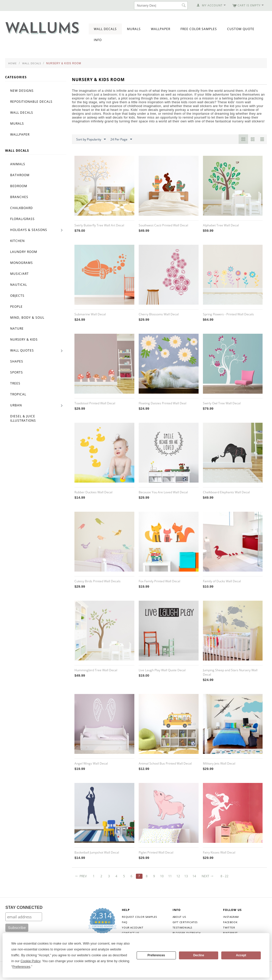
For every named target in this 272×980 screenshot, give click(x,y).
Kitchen (17, 241)
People (16, 307)
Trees (15, 383)
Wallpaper (161, 29)
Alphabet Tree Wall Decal (221, 225)
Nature (17, 328)
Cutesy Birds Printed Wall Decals (98, 581)
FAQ (125, 922)
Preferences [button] (21, 967)
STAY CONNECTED (24, 907)
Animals (18, 164)
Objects (17, 296)
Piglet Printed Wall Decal (156, 852)
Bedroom (19, 186)
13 (186, 876)
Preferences (156, 955)
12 (178, 876)
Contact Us (130, 933)
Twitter (229, 927)
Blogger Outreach (187, 933)
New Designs (22, 91)
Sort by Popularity (91, 139)
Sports (17, 372)
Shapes (17, 361)
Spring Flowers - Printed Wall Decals (228, 314)
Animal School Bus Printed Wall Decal (165, 763)
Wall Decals (105, 29)
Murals (134, 29)
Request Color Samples (139, 917)
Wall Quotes (22, 350)
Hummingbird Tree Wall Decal (96, 670)
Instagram (231, 917)
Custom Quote (241, 29)
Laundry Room (24, 252)
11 (170, 876)
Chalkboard (22, 208)
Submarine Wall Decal (90, 314)
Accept (241, 955)
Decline (199, 955)
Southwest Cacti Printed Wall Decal (163, 225)
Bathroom (20, 175)
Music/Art (20, 274)
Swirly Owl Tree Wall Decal (222, 403)
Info (98, 40)
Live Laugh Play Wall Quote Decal (162, 670)
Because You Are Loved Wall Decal (163, 492)
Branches (19, 197)
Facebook (230, 922)
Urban (16, 405)
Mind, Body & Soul (27, 318)
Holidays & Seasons (29, 230)
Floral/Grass (22, 219)
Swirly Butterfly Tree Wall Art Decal (99, 225)
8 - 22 (224, 876)
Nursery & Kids (24, 339)
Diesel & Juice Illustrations (23, 418)
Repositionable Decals (31, 102)
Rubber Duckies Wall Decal (93, 492)
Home (12, 63)
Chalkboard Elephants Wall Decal (226, 492)
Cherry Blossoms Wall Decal (159, 314)
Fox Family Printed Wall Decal (159, 581)
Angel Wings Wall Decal (91, 763)
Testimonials (182, 927)
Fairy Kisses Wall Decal (219, 852)
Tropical (18, 394)
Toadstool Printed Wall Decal (95, 403)
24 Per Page (121, 139)
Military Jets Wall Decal (219, 763)
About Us (179, 917)
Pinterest (230, 933)
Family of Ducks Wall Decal (222, 581)
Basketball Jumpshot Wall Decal (97, 852)
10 (162, 876)
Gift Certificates (185, 922)
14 (194, 876)
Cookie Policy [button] (30, 961)
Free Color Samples (199, 29)
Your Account (133, 927)
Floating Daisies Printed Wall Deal (163, 403)
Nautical (19, 285)
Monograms (22, 263)
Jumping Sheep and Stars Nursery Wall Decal (230, 672)
